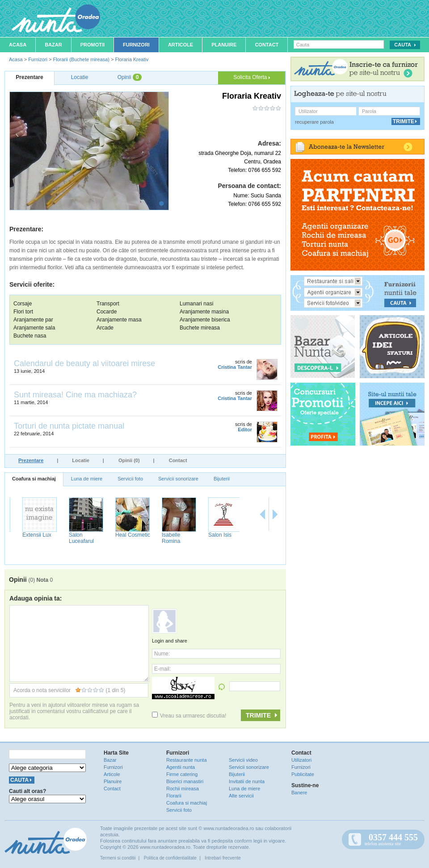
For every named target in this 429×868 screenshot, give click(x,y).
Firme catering (182, 774)
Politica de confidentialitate (170, 858)
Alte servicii (241, 796)
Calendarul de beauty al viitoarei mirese (84, 363)
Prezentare (31, 460)
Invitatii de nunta (247, 781)
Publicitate (303, 774)
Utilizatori (301, 760)
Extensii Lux (75, 535)
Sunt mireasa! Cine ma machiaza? (75, 395)
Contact (267, 45)
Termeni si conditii (118, 858)
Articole (181, 45)
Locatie (81, 460)
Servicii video (243, 760)
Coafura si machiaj (34, 479)
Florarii (174, 796)
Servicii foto (130, 479)
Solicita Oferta (252, 77)
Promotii (93, 45)
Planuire (224, 45)
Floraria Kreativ (132, 59)
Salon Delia (27, 535)
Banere (299, 793)
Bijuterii (222, 479)
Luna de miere (87, 479)
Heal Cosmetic (171, 535)
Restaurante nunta (187, 760)
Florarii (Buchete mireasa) (81, 59)
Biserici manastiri (185, 781)
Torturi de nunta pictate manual (69, 426)
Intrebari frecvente (223, 858)
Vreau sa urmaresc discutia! (189, 716)
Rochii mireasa (183, 789)
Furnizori (136, 45)
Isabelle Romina (209, 538)
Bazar (53, 45)
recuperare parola (314, 122)
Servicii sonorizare (178, 479)
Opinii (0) (129, 460)
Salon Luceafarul (119, 538)
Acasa (18, 45)
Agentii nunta (181, 767)
